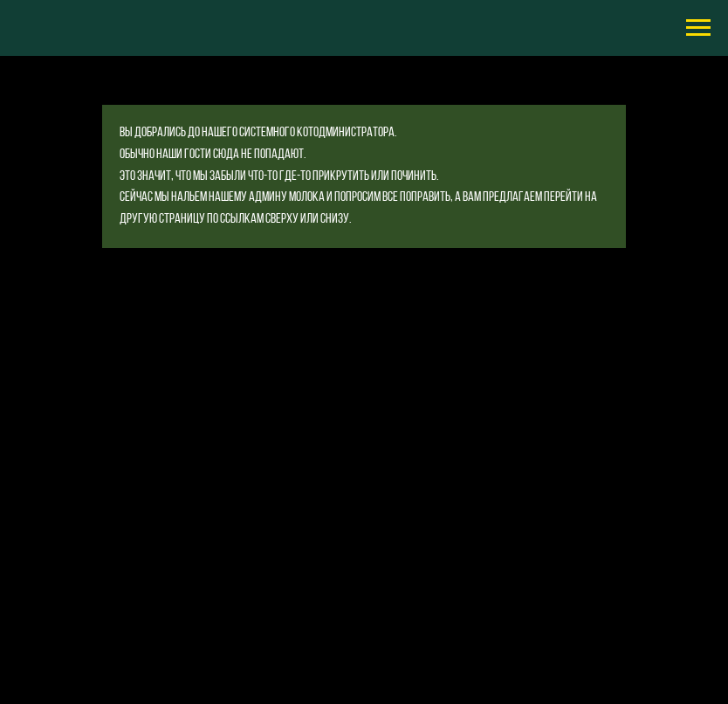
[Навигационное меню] (698, 28)
